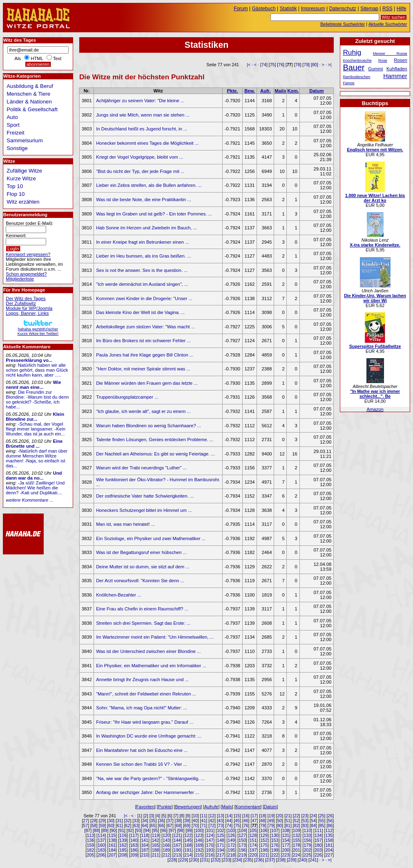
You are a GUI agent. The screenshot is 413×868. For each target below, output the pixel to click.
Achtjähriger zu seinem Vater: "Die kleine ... (140, 101)
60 (111, 825)
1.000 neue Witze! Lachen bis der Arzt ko (375, 198)
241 (313, 860)
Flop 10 (16, 194)
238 (281, 860)
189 (166, 850)
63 (136, 825)
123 (199, 835)
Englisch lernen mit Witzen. (375, 150)
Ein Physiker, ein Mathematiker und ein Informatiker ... (151, 666)
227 (329, 855)
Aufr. (266, 91)
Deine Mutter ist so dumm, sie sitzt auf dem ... (143, 567)
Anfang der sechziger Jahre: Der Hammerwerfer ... (147, 792)
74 (264, 65)
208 (123, 855)
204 (329, 850)
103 (232, 830)
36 (161, 821)
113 (90, 835)
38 (179, 821)
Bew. (250, 91)
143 (166, 840)
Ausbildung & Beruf (30, 86)
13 (221, 816)
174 (253, 845)
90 (113, 830)
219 (242, 855)
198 (264, 850)
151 (253, 840)
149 (232, 840)
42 (212, 821)
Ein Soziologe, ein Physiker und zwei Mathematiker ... (151, 538)
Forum (241, 9)
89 (105, 830)
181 (329, 845)
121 (177, 835)
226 (318, 855)
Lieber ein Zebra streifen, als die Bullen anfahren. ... (149, 185)
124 (210, 835)
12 (212, 816)
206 (101, 855)
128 (253, 835)
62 (128, 825)
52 (297, 821)
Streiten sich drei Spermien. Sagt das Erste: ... (143, 623)
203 (318, 850)
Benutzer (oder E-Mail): (29, 223)
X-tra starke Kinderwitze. (375, 245)
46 (246, 821)
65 (153, 825)
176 (275, 845)
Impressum (313, 9)
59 (103, 825)
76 (281, 65)
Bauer (354, 67)
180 (318, 845)
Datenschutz (343, 9)
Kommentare (248, 807)
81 (288, 825)
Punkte (165, 807)
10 (195, 816)
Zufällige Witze (24, 171)
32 (128, 821)
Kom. (293, 91)
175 (264, 845)
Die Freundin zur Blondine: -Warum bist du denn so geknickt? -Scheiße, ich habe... (37, 399)
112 (329, 830)
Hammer (395, 76)
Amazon (375, 409)
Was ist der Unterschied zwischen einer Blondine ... (148, 651)
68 (179, 825)
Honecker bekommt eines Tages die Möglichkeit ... (147, 143)
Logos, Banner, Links (27, 313)
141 (145, 840)
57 (85, 825)
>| (330, 65)
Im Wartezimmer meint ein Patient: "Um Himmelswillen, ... (155, 637)
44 (229, 821)
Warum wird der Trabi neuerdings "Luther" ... (141, 468)
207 (112, 855)
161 (112, 845)
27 (85, 821)
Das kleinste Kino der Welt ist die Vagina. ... (141, 312)
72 (212, 825)
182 (90, 850)
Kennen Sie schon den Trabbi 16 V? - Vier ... (142, 764)
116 (123, 835)
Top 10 (15, 186)
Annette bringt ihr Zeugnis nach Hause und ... (142, 680)
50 (279, 821)
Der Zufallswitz (21, 303)
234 (237, 860)
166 (166, 845)
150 (242, 840)
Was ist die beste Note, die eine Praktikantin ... (144, 200)
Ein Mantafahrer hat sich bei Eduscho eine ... (142, 750)
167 (177, 845)
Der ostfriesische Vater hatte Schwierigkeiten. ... (145, 496)
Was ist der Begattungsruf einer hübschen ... (141, 552)
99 (189, 830)
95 (156, 830)
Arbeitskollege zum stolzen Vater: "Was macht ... (145, 327)
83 (305, 825)
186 (134, 850)
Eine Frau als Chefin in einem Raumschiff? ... (142, 609)
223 (286, 855)
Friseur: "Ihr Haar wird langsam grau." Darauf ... (145, 722)
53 (305, 821)
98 (181, 830)
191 (188, 850)
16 (246, 816)
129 (264, 835)
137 (101, 840)
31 (119, 821)
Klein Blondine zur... (35, 417)
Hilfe (402, 9)
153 (275, 840)
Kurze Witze (21, 178)
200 (286, 850)
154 (286, 840)
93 (138, 830)
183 (101, 850)
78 (298, 65)
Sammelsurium (25, 140)
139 (123, 840)
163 (134, 845)
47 (254, 821)
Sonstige (17, 148)
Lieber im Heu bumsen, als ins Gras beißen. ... (143, 256)
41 (204, 821)
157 (318, 840)
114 (101, 835)
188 (156, 850)
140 (134, 840)
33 (136, 821)
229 (183, 860)
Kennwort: (16, 236)
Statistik (288, 9)
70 (195, 825)
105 (253, 830)
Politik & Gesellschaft (32, 109)
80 (315, 65)
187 (145, 850)
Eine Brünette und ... (34, 444)
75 (272, 65)
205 (90, 855)
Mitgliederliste (20, 279)
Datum (316, 91)
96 (164, 830)
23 (305, 816)
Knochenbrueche (357, 61)
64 (145, 825)
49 (271, 821)
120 (166, 835)
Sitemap (369, 9)
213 (177, 855)
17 (254, 816)
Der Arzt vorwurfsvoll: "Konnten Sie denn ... (140, 581)
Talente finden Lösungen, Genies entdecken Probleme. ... (155, 440)
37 (170, 821)
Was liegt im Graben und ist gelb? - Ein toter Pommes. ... (154, 214)
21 (288, 816)
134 (318, 835)
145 (188, 840)
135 (329, 835)
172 (232, 845)
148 (221, 840)
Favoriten (145, 807)
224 (297, 855)
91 (122, 830)
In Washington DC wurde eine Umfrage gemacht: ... (149, 736)
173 (242, 845)
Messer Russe (390, 54)
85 (322, 825)
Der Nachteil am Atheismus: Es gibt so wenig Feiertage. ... (155, 454)
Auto (12, 117)
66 (161, 825)
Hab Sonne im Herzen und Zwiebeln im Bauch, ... (146, 228)
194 (221, 850)
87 (88, 830)
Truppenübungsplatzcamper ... (127, 397)
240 (302, 860)
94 (147, 830)
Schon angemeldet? (26, 274)
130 (275, 835)
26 (330, 816)
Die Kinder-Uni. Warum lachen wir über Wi (375, 298)
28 (94, 821)
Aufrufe (211, 807)
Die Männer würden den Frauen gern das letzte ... (147, 383)
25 (322, 816)
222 (275, 855)
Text (57, 58)
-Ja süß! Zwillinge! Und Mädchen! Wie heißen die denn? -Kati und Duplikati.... (35, 488)
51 (288, 821)
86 (330, 825)
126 (232, 835)
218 (232, 855)
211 (156, 855)
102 (221, 830)
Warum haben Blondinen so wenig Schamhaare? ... (148, 426)
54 (313, 821)
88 (96, 830)
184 (112, 850)
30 (111, 821)
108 (286, 830)
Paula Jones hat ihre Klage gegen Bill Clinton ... (145, 355)
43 (221, 821)
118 (145, 835)
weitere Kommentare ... (29, 500)
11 (204, 816)
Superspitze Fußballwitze (375, 346)
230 (194, 860)
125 (221, 835)
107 (275, 830)
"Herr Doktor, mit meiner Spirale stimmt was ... (143, 369)
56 (330, 821)
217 (221, 855)
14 (229, 816)
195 (232, 850)
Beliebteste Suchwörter (343, 24)
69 (187, 825)
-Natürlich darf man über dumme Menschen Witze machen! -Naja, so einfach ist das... (37, 458)
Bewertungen (188, 807)
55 (322, 821)
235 (248, 860)
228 (172, 860)
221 (264, 855)
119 (156, 835)
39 (187, 821)
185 (123, 850)
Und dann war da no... (34, 475)
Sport (13, 125)
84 (313, 825)
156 (307, 840)
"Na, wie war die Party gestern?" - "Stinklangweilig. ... (150, 778)
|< (249, 65)
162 (123, 845)
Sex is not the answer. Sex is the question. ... (142, 270)
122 (188, 835)
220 (253, 855)
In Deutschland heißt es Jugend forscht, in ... (142, 129)
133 (307, 835)
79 (306, 65)
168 (188, 845)
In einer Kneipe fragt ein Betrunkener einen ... (142, 242)
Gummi (375, 69)
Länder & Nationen (29, 102)
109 (297, 830)
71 (204, 825)
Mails (280, 91)
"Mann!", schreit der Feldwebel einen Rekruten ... (146, 694)
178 (297, 845)
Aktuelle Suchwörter (388, 24)
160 (101, 845)
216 (210, 855)
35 (153, 821)
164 (145, 845)
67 (170, 825)
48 (263, 821)
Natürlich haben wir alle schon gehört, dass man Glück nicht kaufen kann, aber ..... (37, 370)
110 (307, 830)
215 (199, 855)
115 (112, 835)
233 (227, 860)
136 (90, 840)
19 (271, 816)
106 (264, 830)
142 (156, 840)
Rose (383, 61)
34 (145, 821)
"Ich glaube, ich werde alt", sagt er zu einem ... (143, 411)
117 (134, 835)
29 (103, 821)
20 (279, 816)
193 (210, 850)
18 (263, 816)
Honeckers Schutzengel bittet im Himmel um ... (144, 510)
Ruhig (352, 52)
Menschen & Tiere (28, 94)
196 (242, 850)
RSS (387, 9)
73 (221, 825)
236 (259, 860)
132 (297, 835)
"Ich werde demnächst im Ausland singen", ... (142, 284)
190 (177, 850)
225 (307, 855)
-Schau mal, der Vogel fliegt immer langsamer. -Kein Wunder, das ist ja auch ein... (36, 429)
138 (112, 840)
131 (286, 835)
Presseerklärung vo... (29, 360)
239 (292, 860)
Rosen (401, 60)
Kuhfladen (397, 69)
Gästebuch (264, 9)
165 (156, 845)
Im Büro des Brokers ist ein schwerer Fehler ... (143, 341)
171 (221, 845)
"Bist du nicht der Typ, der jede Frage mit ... (140, 171)
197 (253, 850)
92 (130, 830)
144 (177, 840)
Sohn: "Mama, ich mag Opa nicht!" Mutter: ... (142, 708)
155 (297, 840)
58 (94, 825)
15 (237, 816)
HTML (37, 58)
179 (307, 845)
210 (145, 855)
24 (313, 816)
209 (134, 855)
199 (275, 850)
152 (264, 840)
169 (199, 845)
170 (210, 845)
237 (270, 860)
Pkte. (232, 91)
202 (307, 850)
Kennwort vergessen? (28, 254)
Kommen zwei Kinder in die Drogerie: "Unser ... (144, 298)
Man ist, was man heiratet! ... (125, 524)
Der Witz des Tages (26, 298)
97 (172, 830)
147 (210, 840)
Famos (348, 83)
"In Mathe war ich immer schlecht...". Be (375, 394)
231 (205, 860)
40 (195, 821)
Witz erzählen (23, 202)
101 (210, 830)
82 (297, 825)
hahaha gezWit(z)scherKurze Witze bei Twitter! (38, 329)
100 (199, 830)
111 (318, 830)
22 (297, 816)
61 (119, 825)
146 (199, 840)
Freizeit (16, 133)
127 (242, 835)
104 (242, 830)
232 (216, 860)
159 (90, 845)
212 (166, 855)
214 (188, 855)
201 (297, 850)
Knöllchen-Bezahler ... (118, 595)
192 (199, 850)
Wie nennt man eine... (33, 385)
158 (329, 840)
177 (286, 845)
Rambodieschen (356, 77)
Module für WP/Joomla (29, 308)
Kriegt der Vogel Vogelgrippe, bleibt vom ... (140, 157)
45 (237, 821)
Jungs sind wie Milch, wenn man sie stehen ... (143, 115)
